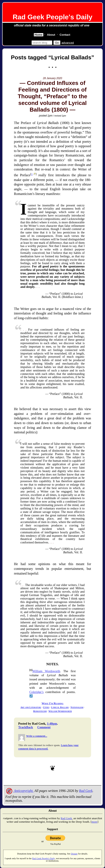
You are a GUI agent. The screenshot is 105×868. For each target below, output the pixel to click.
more (94, 822)
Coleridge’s (36, 692)
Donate (74, 854)
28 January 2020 (52, 78)
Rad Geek (86, 791)
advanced (68, 43)
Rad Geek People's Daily (52, 17)
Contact (65, 35)
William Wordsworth (46, 671)
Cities (46, 707)
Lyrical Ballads (60, 707)
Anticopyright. (19, 791)
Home (38, 35)
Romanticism (40, 711)
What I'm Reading (52, 703)
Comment (44, 727)
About (51, 35)
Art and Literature (31, 707)
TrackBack (26, 727)
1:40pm (52, 724)
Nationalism (77, 707)
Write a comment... (37, 736)
